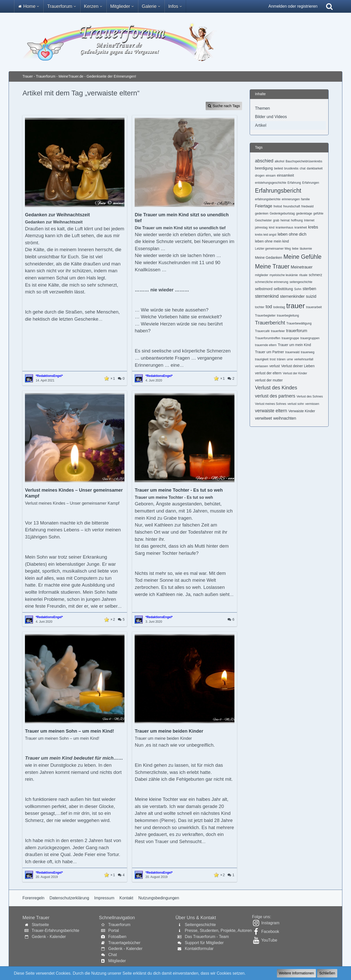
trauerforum (297, 331)
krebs (313, 227)
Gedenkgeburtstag (282, 214)
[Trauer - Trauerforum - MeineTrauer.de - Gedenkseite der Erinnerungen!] (175, 42)
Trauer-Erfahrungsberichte (55, 931)
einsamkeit (285, 175)
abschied (264, 161)
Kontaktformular (199, 949)
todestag (279, 307)
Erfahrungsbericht (278, 191)
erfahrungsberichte (268, 199)
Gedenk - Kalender (49, 937)
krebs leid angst (266, 235)
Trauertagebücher (124, 943)
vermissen (312, 404)
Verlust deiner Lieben (298, 366)
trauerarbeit (314, 307)
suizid (311, 296)
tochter (260, 307)
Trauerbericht (270, 323)
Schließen (327, 973)
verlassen (262, 366)
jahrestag (261, 228)
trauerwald (292, 352)
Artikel (261, 125)
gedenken (262, 214)
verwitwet (264, 418)
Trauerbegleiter (265, 316)
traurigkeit (262, 359)
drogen (260, 176)
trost (273, 359)
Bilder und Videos (271, 117)
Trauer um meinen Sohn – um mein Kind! (69, 731)
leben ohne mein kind (272, 241)
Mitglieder (117, 961)
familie (306, 199)
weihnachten (285, 418)
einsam (271, 176)
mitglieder (262, 275)
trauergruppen (310, 338)
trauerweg (308, 352)
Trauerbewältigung (299, 323)
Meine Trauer (272, 266)
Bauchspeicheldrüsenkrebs (304, 161)
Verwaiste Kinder (302, 411)
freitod (278, 206)
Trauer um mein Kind (294, 345)
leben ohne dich (292, 234)
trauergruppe (290, 338)
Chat (113, 955)
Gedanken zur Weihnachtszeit (57, 215)
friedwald (307, 206)
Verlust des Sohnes (310, 396)
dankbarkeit (315, 168)
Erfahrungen (311, 183)
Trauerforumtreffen (268, 338)
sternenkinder (292, 296)
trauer (296, 306)
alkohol (279, 161)
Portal (114, 931)
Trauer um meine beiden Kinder (169, 731)
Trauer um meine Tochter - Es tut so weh (179, 490)
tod (269, 307)
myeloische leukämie (284, 275)
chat (303, 168)
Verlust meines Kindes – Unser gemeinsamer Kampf (74, 493)
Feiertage (264, 206)
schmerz (315, 275)
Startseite (40, 925)
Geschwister (263, 220)
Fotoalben (117, 937)
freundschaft (292, 206)
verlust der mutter (269, 380)
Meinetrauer (301, 267)
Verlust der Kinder (295, 373)
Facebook (270, 932)
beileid (279, 168)
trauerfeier (278, 331)
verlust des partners (275, 396)
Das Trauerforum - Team (207, 937)
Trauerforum (119, 925)
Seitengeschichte (200, 925)
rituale (303, 275)
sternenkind (267, 296)
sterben (309, 289)
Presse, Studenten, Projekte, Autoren (218, 931)
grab (276, 220)
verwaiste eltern (271, 411)
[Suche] (329, 6)
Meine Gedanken (269, 258)
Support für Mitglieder (204, 943)
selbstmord (264, 289)
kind (272, 228)
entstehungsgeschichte (271, 183)
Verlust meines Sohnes (271, 404)
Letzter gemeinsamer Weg (273, 249)
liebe (295, 249)
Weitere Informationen (296, 973)
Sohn (298, 289)
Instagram (270, 923)
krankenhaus (284, 228)
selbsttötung (283, 289)
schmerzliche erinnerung (272, 282)
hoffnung (297, 220)
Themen (263, 108)
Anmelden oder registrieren (293, 6)
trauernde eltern (266, 345)
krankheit (301, 228)
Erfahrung (294, 183)
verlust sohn (296, 404)
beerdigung (264, 168)
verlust (275, 366)
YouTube (269, 940)
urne (290, 359)
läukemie (306, 249)
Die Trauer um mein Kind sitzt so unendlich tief (182, 218)
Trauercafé (262, 331)
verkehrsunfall (304, 359)
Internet (309, 220)
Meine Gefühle (302, 257)
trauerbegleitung (288, 316)
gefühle (318, 214)
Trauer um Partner (270, 352)
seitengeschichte (301, 282)
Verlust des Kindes (276, 388)
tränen (281, 359)
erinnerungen (291, 199)
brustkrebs (291, 168)
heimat (285, 220)
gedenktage (304, 214)
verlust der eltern (268, 373)
